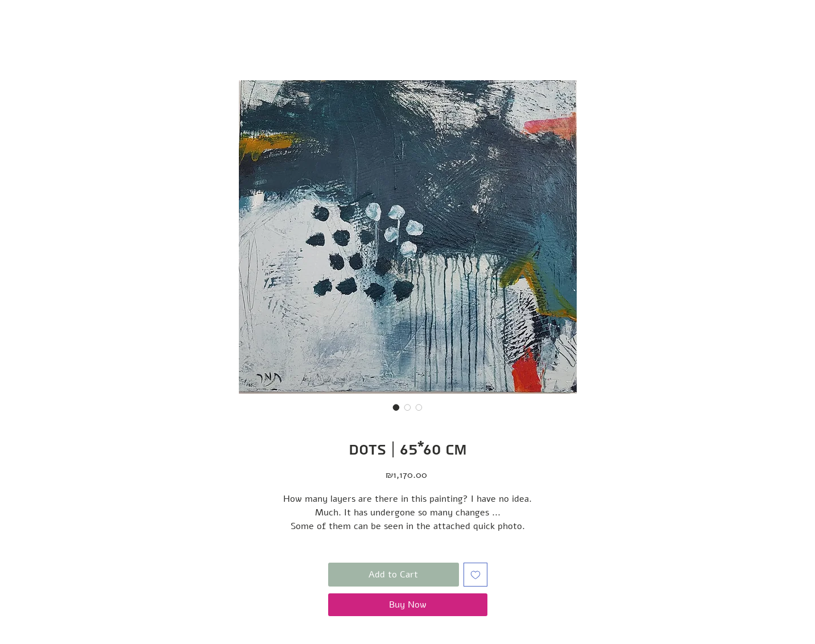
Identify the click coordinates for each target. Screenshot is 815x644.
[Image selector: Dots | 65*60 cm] (396, 407)
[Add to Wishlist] (475, 575)
